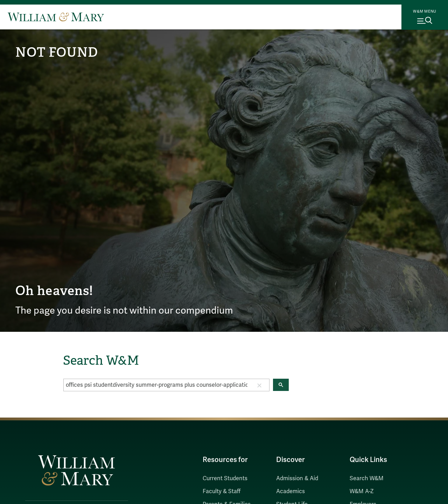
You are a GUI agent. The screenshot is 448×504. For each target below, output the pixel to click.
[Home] (56, 17)
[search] (157, 385)
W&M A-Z (362, 491)
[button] (259, 385)
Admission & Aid (297, 478)
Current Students (225, 478)
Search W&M (367, 478)
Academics (290, 491)
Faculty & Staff (222, 491)
